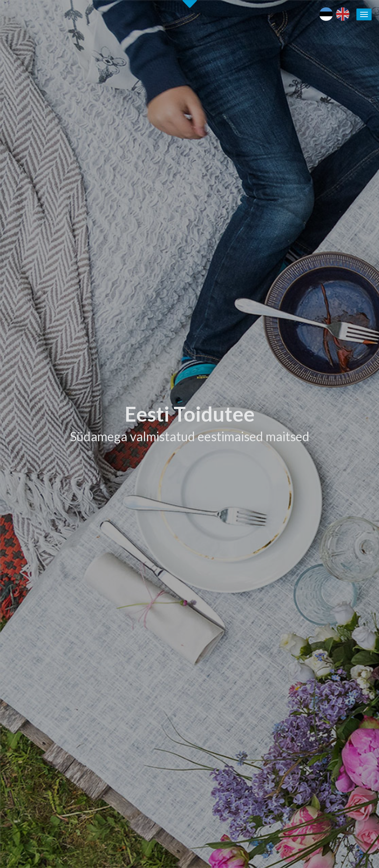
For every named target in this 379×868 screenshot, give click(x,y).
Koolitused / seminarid (242, 646)
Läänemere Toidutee (321, 629)
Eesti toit (308, 604)
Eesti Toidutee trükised (242, 638)
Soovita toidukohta (238, 655)
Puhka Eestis (312, 621)
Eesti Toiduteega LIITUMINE (250, 604)
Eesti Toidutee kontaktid (244, 629)
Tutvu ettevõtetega (236, 361)
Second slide (190, 4)
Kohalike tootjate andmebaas (332, 638)
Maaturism (310, 612)
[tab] (287, 330)
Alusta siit (26, 550)
